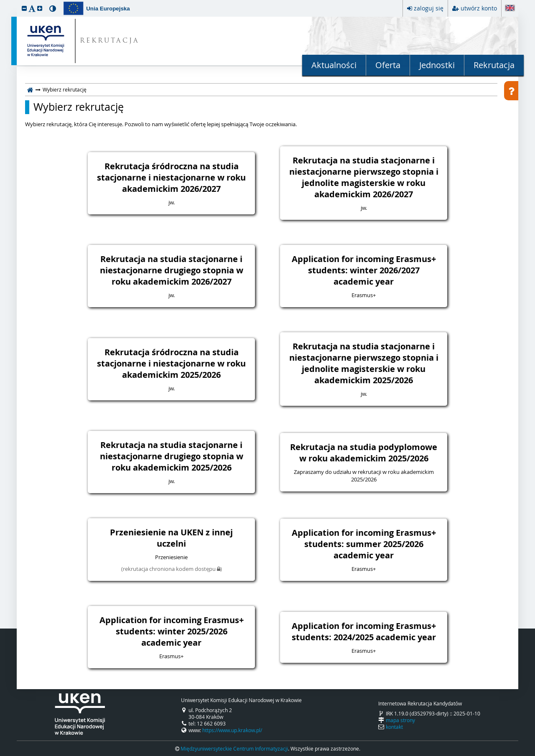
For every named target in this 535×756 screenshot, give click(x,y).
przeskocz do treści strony (2, 2)
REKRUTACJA (110, 41)
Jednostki (437, 65)
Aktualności (334, 65)
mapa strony (400, 720)
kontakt (394, 727)
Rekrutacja (494, 65)
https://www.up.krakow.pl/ (232, 730)
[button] (24, 8)
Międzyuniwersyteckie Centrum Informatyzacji (234, 748)
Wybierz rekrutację (79, 107)
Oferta (388, 65)
